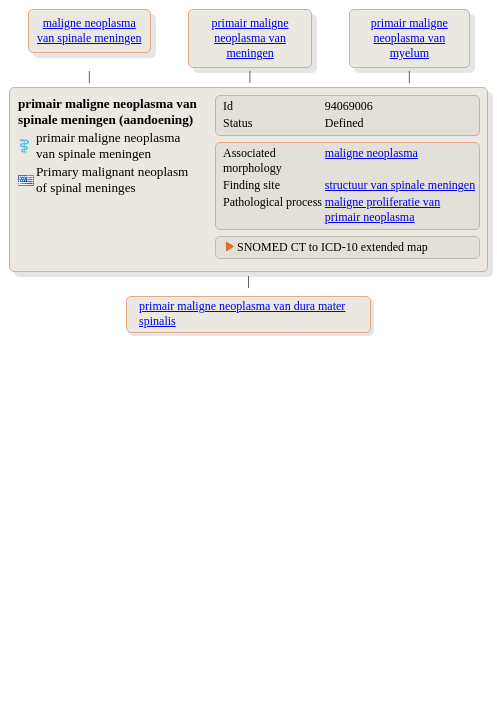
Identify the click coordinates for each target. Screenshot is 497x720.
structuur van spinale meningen (400, 185)
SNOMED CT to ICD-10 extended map (332, 247)
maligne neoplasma (371, 153)
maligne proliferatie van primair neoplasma (382, 209)
